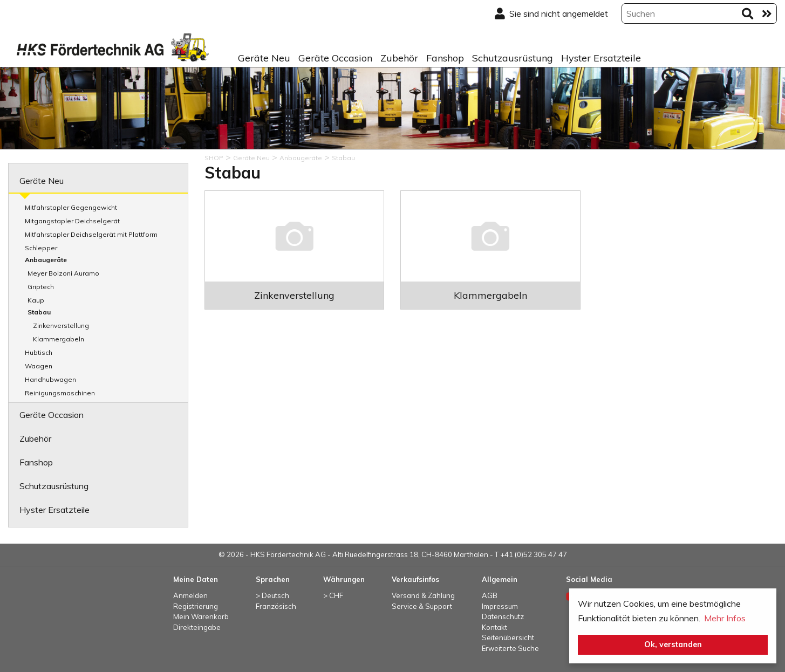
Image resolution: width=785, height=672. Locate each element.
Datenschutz (503, 616)
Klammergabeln (59, 339)
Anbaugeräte (46, 260)
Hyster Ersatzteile (601, 58)
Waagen (39, 366)
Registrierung (196, 606)
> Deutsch (272, 595)
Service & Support (422, 606)
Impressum (500, 606)
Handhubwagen (50, 379)
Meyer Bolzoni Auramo (63, 273)
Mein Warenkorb (201, 616)
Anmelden (190, 595)
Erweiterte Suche (510, 648)
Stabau (39, 312)
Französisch (276, 606)
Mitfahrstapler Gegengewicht (71, 207)
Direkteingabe (197, 627)
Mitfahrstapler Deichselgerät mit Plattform (91, 234)
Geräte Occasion (335, 58)
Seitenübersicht (508, 637)
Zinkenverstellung (61, 325)
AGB (490, 595)
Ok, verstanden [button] (673, 644)
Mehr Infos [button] (725, 618)
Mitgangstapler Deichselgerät (72, 221)
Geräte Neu (264, 58)
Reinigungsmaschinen (60, 393)
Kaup (36, 300)
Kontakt (494, 627)
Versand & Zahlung (423, 595)
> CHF (333, 595)
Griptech (41, 287)
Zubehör (399, 58)
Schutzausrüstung (513, 58)
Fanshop (445, 58)
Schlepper (41, 248)
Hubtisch (39, 352)
